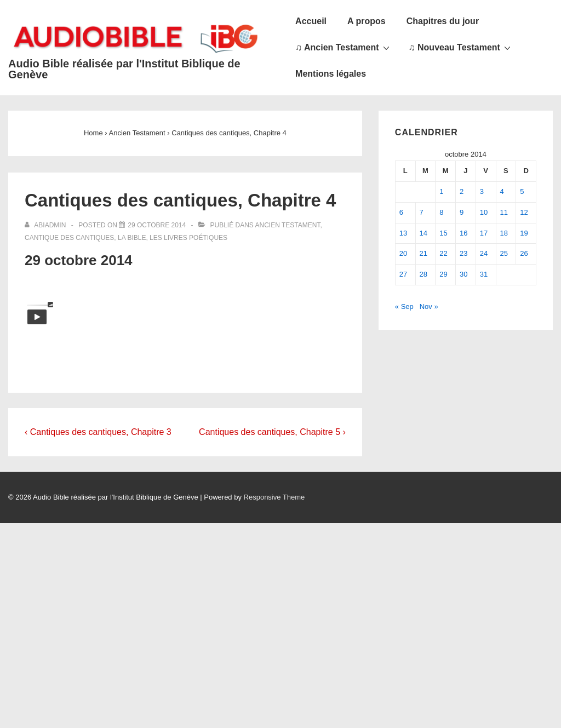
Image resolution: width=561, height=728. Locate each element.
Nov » (429, 306)
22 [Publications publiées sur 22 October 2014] (443, 253)
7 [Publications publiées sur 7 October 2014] (422, 212)
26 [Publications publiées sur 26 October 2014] (524, 253)
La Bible (132, 238)
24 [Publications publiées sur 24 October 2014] (484, 253)
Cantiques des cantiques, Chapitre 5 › (272, 432)
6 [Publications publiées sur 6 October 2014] (401, 212)
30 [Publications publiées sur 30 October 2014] (463, 274)
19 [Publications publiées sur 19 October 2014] (524, 233)
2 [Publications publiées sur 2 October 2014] (462, 191)
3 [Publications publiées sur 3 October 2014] (482, 191)
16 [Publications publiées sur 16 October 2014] (463, 233)
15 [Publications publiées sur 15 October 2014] (443, 233)
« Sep (404, 306)
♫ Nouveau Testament (461, 47)
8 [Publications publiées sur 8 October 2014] (441, 212)
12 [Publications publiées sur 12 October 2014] (524, 212)
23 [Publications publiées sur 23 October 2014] (463, 253)
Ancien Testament (288, 225)
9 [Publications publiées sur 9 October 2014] (462, 212)
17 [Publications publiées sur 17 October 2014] (484, 233)
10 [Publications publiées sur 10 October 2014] (484, 212)
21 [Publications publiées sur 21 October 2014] (423, 253)
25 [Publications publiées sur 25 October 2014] (504, 253)
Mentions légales (331, 74)
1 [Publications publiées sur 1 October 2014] (441, 191)
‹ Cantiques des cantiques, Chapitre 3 (98, 432)
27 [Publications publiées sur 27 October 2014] (403, 274)
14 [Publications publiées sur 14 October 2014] (423, 233)
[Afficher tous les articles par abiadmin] (46, 225)
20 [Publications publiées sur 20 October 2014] (403, 253)
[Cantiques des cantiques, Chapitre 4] (157, 225)
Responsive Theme (274, 497)
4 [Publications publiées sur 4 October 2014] (502, 191)
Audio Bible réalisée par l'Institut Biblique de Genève (124, 69)
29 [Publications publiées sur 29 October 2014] (443, 274)
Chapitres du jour (443, 21)
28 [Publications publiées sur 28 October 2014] (423, 274)
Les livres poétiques (188, 238)
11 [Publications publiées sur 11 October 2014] (504, 212)
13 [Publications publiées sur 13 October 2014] (403, 233)
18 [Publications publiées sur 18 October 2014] (504, 233)
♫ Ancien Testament (344, 47)
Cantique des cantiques (69, 238)
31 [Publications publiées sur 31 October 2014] (484, 274)
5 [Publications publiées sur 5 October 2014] (522, 191)
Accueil (311, 21)
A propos (367, 21)
